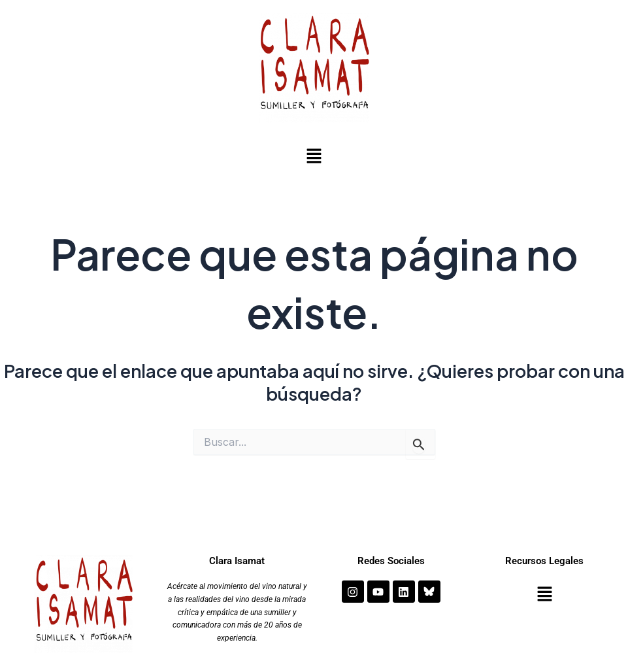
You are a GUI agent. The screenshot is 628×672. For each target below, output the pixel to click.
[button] (314, 157)
